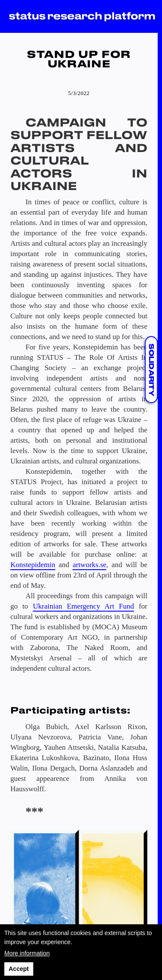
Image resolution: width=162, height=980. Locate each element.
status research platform (82, 16)
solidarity (151, 369)
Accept (19, 969)
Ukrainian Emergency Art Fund (83, 606)
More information (27, 953)
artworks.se (89, 565)
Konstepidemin (33, 565)
